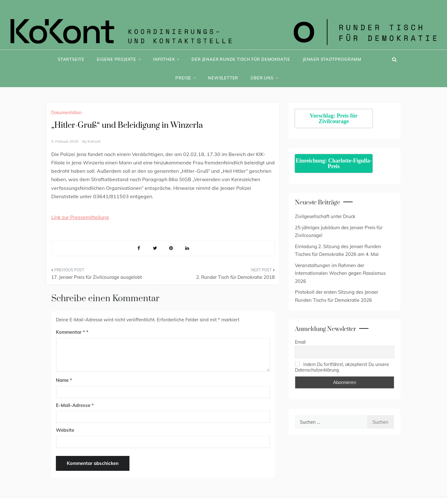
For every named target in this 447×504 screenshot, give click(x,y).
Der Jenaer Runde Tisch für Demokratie (241, 59)
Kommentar (70, 332)
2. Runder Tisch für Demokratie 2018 (235, 277)
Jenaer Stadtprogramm (332, 59)
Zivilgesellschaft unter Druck (325, 216)
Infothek (166, 59)
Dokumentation (66, 113)
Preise (185, 78)
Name (64, 380)
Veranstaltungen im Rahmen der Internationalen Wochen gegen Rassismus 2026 (340, 273)
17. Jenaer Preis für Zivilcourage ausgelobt (97, 277)
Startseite (71, 59)
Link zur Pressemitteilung (80, 217)
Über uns (264, 78)
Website (65, 430)
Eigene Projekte (119, 59)
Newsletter (223, 78)
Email (300, 342)
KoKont (94, 141)
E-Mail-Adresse (75, 405)
